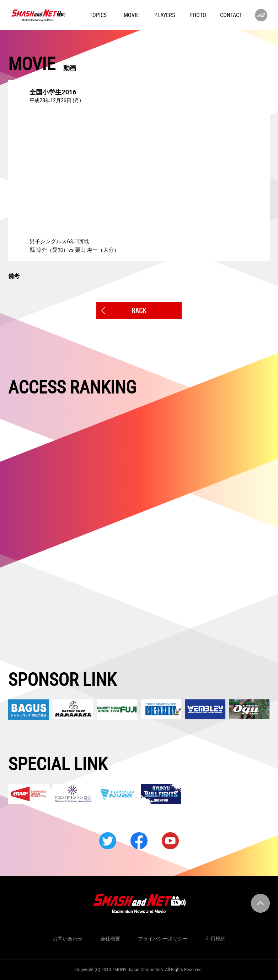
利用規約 (215, 939)
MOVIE (131, 15)
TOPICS (98, 15)
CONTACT (231, 15)
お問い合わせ (68, 939)
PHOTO (198, 15)
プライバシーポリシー (163, 939)
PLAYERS (165, 15)
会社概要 (110, 939)
